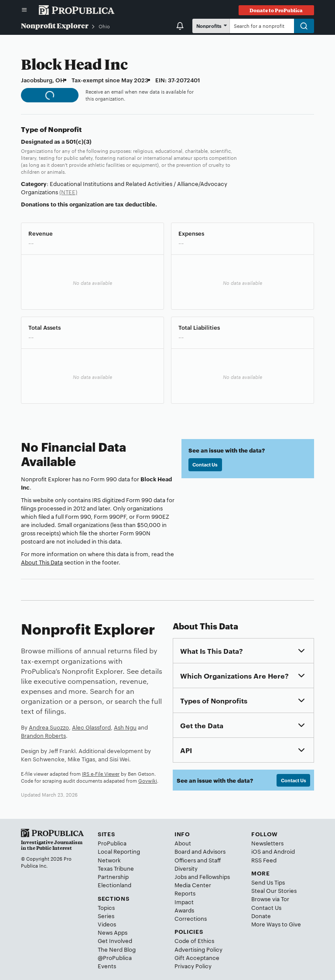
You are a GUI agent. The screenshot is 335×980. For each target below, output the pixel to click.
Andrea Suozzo (49, 727)
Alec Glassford (91, 727)
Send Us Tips (268, 882)
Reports (185, 893)
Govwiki (148, 781)
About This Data (42, 562)
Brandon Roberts (43, 735)
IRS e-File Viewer (101, 774)
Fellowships (215, 876)
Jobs (181, 876)
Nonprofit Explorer (55, 25)
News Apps (113, 932)
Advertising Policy (198, 949)
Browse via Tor (270, 899)
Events (107, 966)
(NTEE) (68, 192)
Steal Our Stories (274, 890)
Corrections (191, 918)
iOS (256, 851)
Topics (106, 907)
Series (106, 916)
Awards (184, 910)
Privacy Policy (193, 966)
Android (284, 851)
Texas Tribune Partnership (116, 872)
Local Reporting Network (119, 855)
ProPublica (112, 843)
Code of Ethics (194, 940)
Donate (261, 916)
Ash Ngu (125, 727)
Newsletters (267, 843)
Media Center (193, 885)
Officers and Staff (198, 860)
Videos (107, 924)
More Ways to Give (276, 924)
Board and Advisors (200, 851)
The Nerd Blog (117, 949)
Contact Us (205, 464)
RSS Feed (264, 860)
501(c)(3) (79, 141)
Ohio (104, 26)
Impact (184, 902)
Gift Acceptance (197, 957)
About (183, 843)
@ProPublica (115, 957)
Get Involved (115, 940)
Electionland (115, 885)
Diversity (186, 868)
